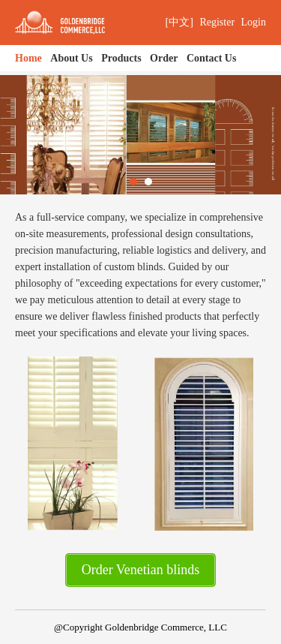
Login (254, 22)
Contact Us (212, 58)
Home (28, 58)
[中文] (179, 22)
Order (164, 58)
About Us (71, 58)
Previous (38, 134)
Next (243, 134)
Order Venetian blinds (141, 570)
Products (121, 58)
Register (217, 22)
